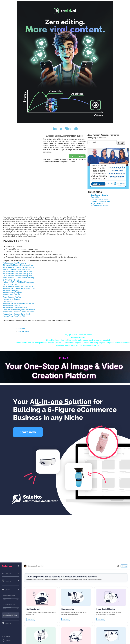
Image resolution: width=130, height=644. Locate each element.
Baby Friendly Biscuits (99, 195)
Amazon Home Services (11, 299)
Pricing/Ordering (77, 156)
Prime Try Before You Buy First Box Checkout (19, 310)
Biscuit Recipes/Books (99, 199)
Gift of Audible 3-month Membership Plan (17, 271)
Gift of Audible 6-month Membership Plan (17, 274)
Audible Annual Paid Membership (14, 263)
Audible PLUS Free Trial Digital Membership (18, 282)
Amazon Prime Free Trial (12, 295)
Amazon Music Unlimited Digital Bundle (17, 314)
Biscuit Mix (95, 197)
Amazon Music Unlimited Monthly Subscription (19, 312)
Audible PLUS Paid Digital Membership (17, 269)
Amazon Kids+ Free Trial (12, 306)
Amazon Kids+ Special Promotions (15, 308)
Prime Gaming (8, 301)
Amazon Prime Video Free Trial (14, 316)
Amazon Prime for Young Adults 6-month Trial (19, 288)
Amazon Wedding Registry (12, 293)
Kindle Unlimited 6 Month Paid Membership (18, 286)
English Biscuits (97, 203)
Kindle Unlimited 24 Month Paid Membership (18, 267)
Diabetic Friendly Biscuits (100, 201)
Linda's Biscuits (65, 129)
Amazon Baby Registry (11, 291)
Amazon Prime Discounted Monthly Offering (18, 303)
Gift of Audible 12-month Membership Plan (18, 265)
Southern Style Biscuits (100, 206)
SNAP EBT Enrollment (11, 280)
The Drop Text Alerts (10, 284)
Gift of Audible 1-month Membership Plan (17, 276)
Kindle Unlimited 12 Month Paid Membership (18, 278)
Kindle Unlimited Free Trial (12, 297)
